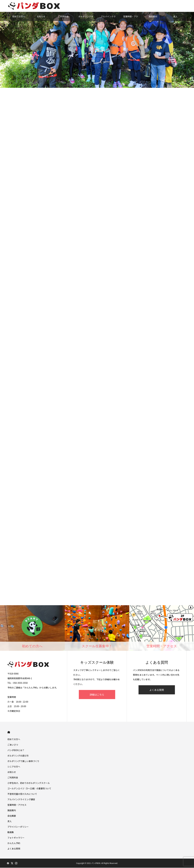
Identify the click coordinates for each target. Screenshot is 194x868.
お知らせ (41, 17)
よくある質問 (157, 690)
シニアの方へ (14, 767)
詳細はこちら (97, 695)
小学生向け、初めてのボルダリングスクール (29, 783)
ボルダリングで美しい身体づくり (23, 761)
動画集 (11, 832)
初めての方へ (19, 17)
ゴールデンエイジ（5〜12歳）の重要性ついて (29, 789)
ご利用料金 (64, 17)
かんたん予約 (14, 843)
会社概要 (12, 816)
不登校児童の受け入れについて (22, 794)
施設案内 (153, 17)
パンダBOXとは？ (16, 750)
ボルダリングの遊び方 (18, 756)
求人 (175, 17)
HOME (9, 733)
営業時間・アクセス (131, 18)
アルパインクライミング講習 (108, 18)
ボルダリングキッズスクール (86, 18)
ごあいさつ (13, 745)
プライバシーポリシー (18, 827)
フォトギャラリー (16, 838)
